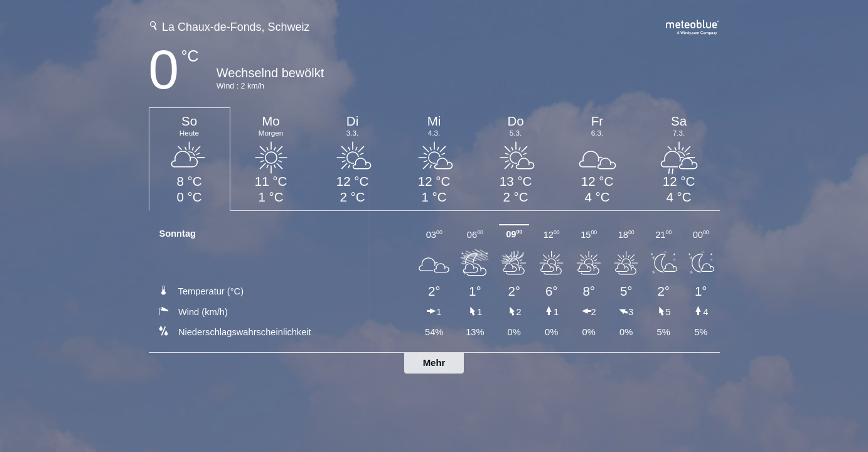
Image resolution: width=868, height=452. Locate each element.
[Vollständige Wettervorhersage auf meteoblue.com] (693, 26)
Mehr (434, 363)
